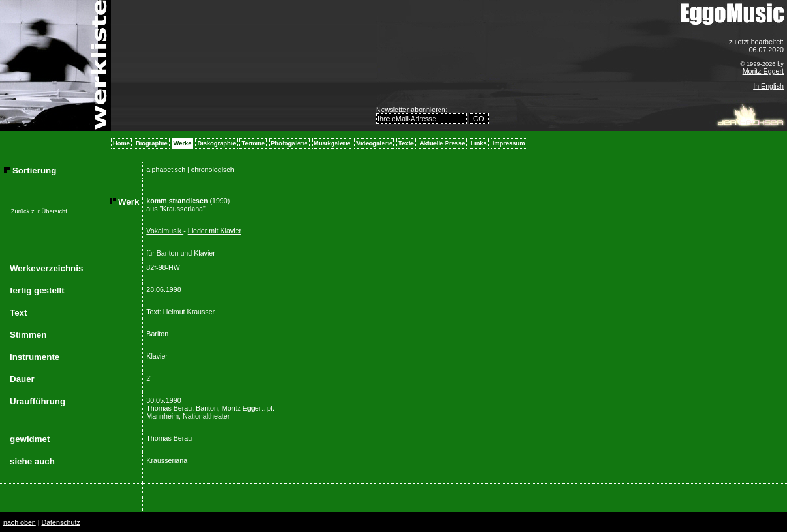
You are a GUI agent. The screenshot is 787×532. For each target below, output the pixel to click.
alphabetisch (166, 170)
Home (121, 143)
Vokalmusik (165, 231)
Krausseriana (167, 460)
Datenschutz (60, 522)
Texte (406, 143)
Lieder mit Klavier (215, 231)
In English (768, 86)
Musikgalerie (332, 143)
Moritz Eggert (763, 71)
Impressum (509, 143)
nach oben (20, 522)
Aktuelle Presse (442, 143)
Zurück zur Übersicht (39, 211)
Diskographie (216, 143)
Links (478, 143)
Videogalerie (374, 143)
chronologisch (213, 170)
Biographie (152, 143)
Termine (253, 143)
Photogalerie (289, 143)
